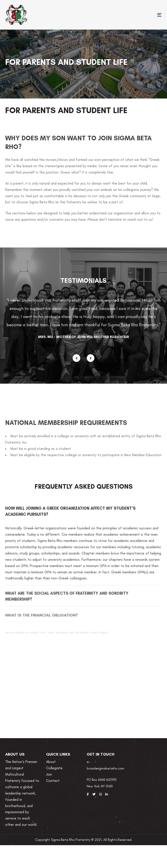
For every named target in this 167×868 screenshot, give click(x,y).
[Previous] (76, 358)
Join (49, 774)
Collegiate (54, 768)
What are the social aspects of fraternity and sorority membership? (67, 599)
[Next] (91, 358)
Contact (53, 781)
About (51, 762)
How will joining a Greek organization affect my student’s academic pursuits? (70, 514)
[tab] (83, 514)
